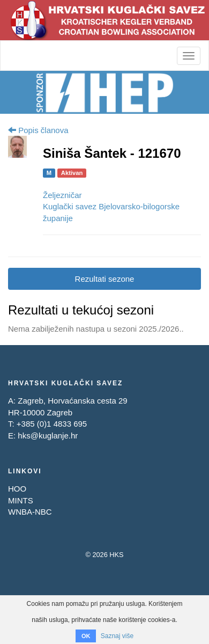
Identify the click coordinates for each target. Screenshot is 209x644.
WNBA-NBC (30, 512)
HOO (17, 489)
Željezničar (62, 195)
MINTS (21, 500)
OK (86, 636)
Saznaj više (117, 636)
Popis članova (38, 130)
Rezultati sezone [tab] (105, 279)
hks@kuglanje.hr (48, 436)
